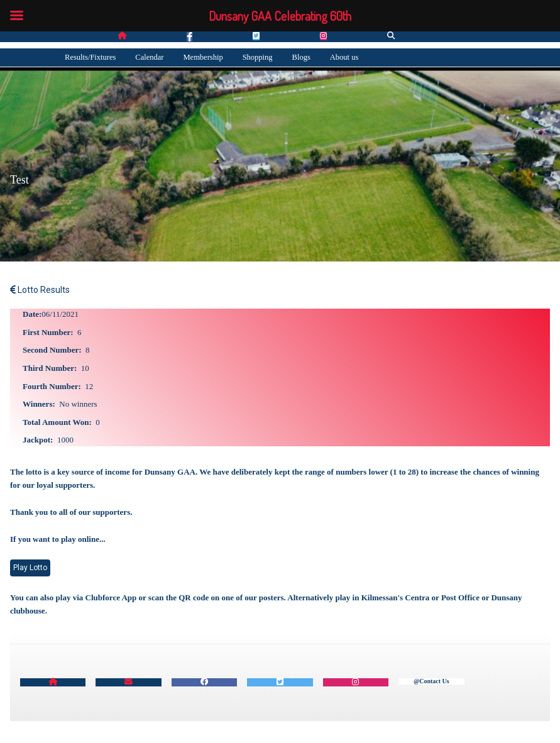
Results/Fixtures (90, 57)
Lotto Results (40, 290)
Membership (203, 57)
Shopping (258, 57)
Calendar (149, 57)
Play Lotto (30, 568)
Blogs (301, 57)
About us (344, 57)
